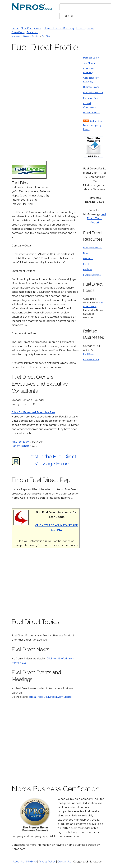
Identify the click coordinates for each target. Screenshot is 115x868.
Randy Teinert (20, 446)
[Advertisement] (54, 108)
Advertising (33, 32)
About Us (19, 862)
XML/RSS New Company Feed (92, 125)
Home (15, 28)
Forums (81, 28)
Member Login (91, 58)
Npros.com (16, 36)
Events (87, 264)
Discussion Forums (93, 92)
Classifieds (18, 32)
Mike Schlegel (20, 442)
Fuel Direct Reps (92, 275)
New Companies (31, 28)
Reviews (88, 269)
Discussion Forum (93, 248)
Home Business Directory (59, 28)
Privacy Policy (47, 862)
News (91, 28)
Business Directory (31, 36)
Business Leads (91, 87)
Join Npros (89, 63)
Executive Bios (91, 98)
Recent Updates (92, 113)
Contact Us (64, 862)
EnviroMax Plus (91, 359)
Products (88, 258)
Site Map (31, 862)
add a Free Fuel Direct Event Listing (50, 697)
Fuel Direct (46, 36)
